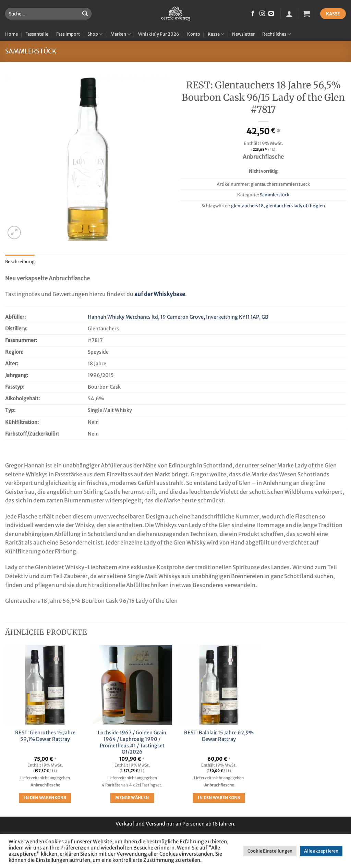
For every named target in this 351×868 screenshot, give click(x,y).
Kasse (216, 34)
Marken (120, 34)
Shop (95, 34)
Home (11, 34)
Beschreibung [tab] (20, 261)
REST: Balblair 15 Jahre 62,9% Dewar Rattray (219, 736)
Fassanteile (37, 34)
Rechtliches (276, 34)
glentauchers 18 (247, 206)
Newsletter (243, 34)
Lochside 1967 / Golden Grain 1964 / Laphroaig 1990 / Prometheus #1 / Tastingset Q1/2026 (132, 742)
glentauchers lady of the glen (295, 206)
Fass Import (68, 34)
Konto (194, 34)
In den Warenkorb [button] (45, 798)
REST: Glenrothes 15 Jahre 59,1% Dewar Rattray (45, 736)
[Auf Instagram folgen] (262, 14)
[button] (289, 14)
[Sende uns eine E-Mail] (271, 14)
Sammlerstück (31, 51)
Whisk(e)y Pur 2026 (159, 34)
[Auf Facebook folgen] (253, 14)
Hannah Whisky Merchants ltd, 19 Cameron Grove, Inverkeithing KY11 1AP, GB (178, 317)
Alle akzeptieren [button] (321, 851)
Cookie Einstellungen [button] (270, 851)
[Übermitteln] (85, 14)
